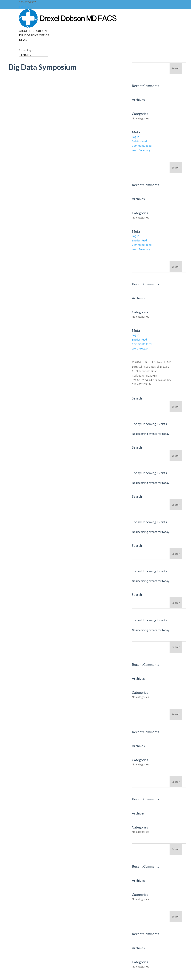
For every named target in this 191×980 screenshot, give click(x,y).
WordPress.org (141, 150)
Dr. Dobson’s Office (34, 35)
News (23, 40)
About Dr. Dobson (33, 31)
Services (24, 7)
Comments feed (142, 146)
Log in (136, 137)
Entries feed (139, 141)
